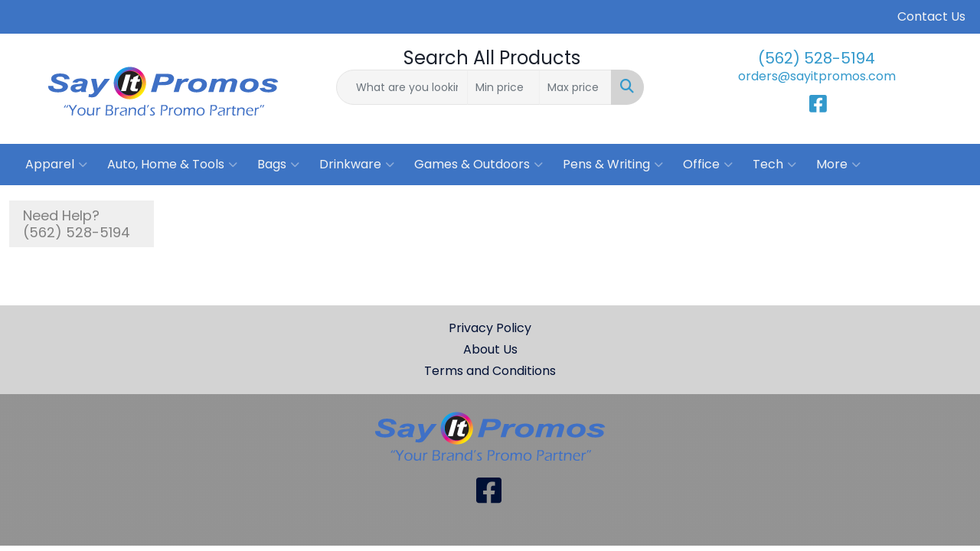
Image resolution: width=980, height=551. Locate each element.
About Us (490, 349)
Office (708, 165)
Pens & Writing (613, 165)
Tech (774, 165)
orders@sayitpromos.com (817, 76)
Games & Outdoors (479, 165)
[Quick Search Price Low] (503, 87)
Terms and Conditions (490, 371)
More (838, 165)
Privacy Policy (490, 328)
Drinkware (357, 165)
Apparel (56, 165)
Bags (278, 165)
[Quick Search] (402, 87)
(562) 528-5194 (817, 58)
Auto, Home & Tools (172, 165)
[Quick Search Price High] (575, 87)
